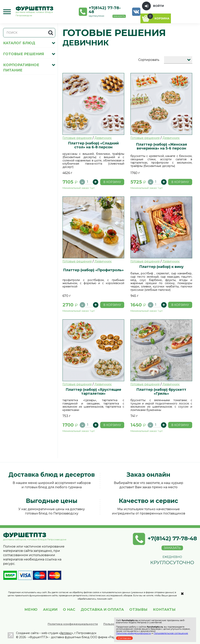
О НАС (69, 610)
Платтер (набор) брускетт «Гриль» (161, 391)
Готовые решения (77, 138)
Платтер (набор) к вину (161, 267)
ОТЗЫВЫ (138, 610)
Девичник (103, 138)
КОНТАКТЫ (164, 610)
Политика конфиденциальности (73, 624)
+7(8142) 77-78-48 (105, 10)
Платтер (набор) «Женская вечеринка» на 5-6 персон (161, 146)
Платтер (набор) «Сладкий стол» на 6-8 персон (93, 145)
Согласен (124, 638)
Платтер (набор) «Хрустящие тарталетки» (93, 391)
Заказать (119, 16)
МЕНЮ (31, 610)
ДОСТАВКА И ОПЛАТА (102, 610)
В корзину (112, 182)
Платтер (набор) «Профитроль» (93, 270)
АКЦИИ (50, 610)
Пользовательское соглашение (171, 633)
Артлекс (66, 633)
